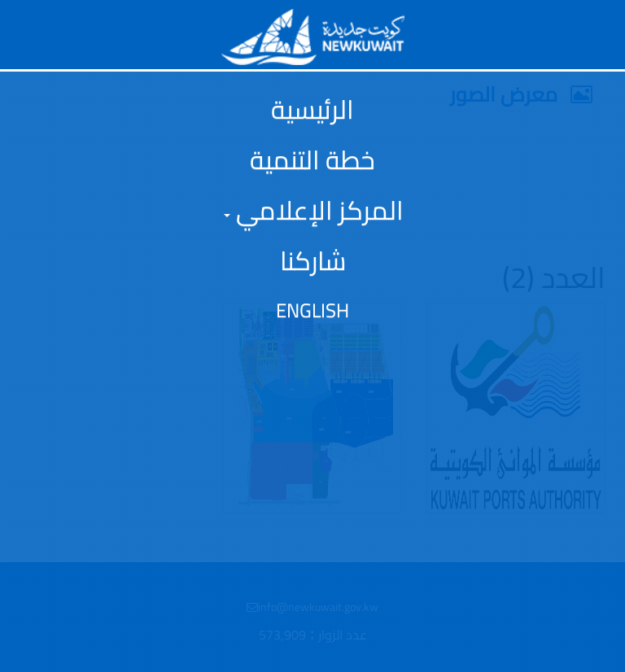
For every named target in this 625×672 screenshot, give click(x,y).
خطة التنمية (312, 159)
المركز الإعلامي (314, 210)
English (312, 311)
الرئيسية (312, 109)
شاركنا (313, 260)
